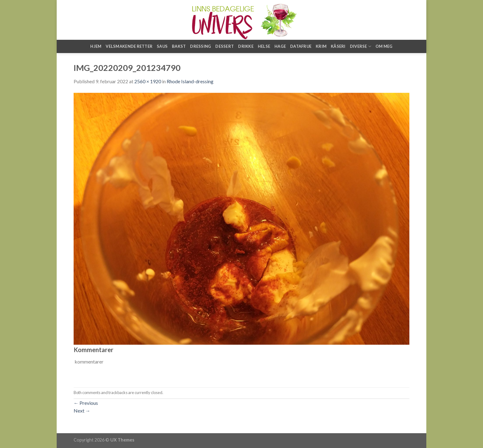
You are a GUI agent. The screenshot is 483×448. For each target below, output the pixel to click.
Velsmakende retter (129, 46)
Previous (86, 403)
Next (82, 411)
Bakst (179, 46)
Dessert (225, 46)
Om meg (384, 46)
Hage (280, 46)
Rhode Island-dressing (190, 81)
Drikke (246, 46)
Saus (162, 46)
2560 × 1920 (148, 81)
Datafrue (301, 46)
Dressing (201, 46)
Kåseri (338, 46)
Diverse (361, 46)
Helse (264, 46)
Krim (321, 46)
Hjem (96, 46)
